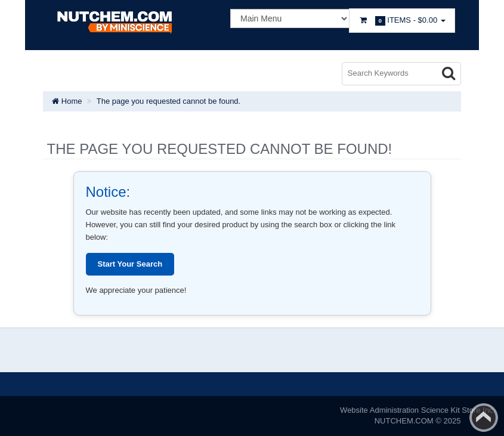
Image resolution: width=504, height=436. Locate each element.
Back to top (484, 418)
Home (67, 101)
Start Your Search (130, 264)
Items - (402, 21)
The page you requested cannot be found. (168, 101)
